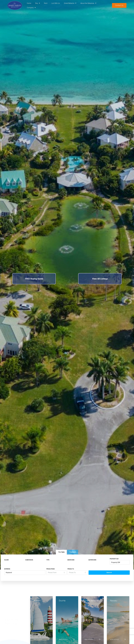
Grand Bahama (70, 3)
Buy (38, 3)
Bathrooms (92, 560)
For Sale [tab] (62, 552)
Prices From (50, 569)
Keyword (7, 569)
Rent (46, 3)
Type (48, 560)
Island (6, 560)
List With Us (56, 3)
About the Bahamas (88, 3)
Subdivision (29, 560)
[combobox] (56, 573)
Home (29, 3)
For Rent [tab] (73, 552)
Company (31, 8)
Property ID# (114, 559)
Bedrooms (71, 560)
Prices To (71, 569)
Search (109, 573)
